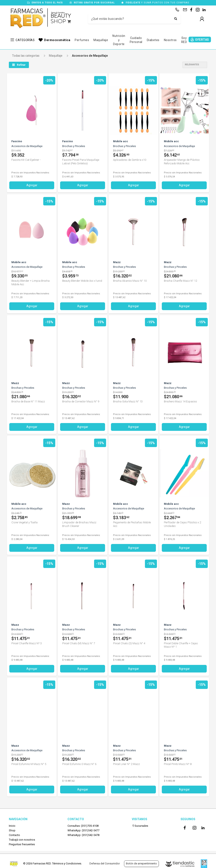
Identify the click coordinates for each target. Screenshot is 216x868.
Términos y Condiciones (67, 863)
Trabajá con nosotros (22, 839)
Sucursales (140, 825)
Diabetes (153, 40)
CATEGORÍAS (25, 40)
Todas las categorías (26, 56)
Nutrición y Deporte (119, 40)
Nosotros (170, 40)
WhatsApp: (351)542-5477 (83, 830)
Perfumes (82, 40)
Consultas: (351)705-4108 (83, 825)
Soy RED (184, 40)
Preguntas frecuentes (22, 844)
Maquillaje (101, 40)
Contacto (14, 835)
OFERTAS (202, 40)
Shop (12, 830)
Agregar (32, 185)
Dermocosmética (57, 40)
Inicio (12, 825)
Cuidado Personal (136, 40)
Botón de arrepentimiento (141, 863)
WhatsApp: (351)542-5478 (83, 835)
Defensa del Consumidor (105, 863)
